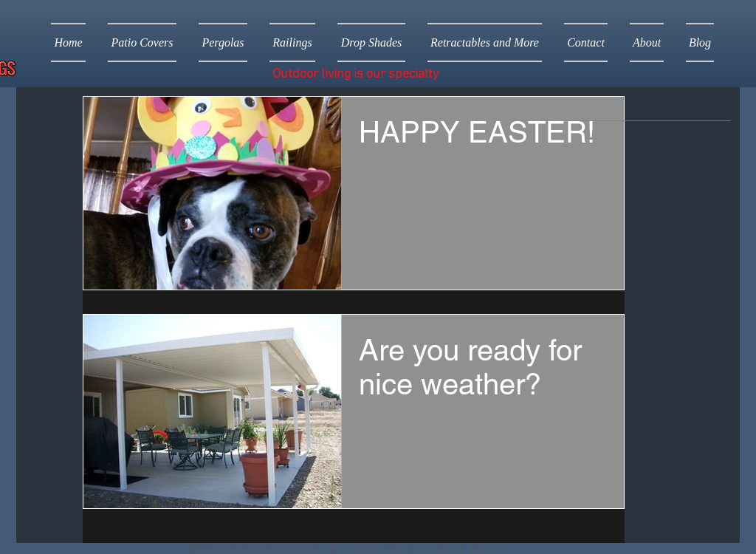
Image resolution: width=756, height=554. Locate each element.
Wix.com (487, 548)
